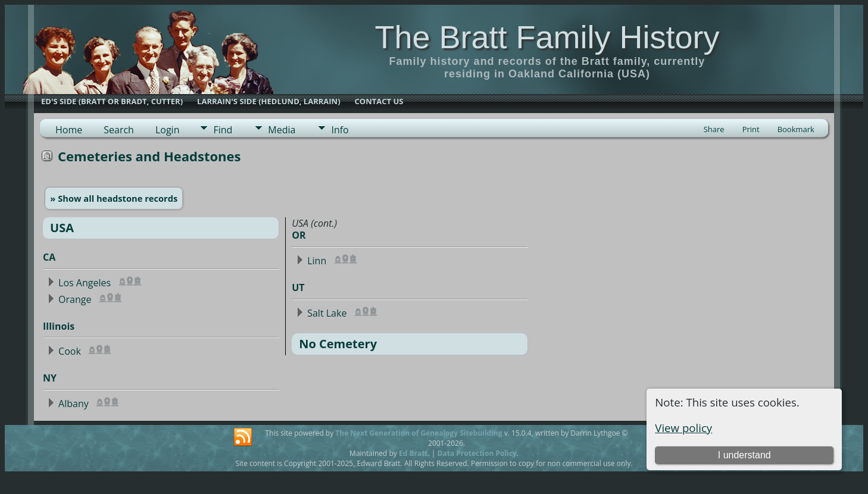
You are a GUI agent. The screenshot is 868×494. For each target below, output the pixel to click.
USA (62, 228)
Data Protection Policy (477, 453)
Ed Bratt (413, 453)
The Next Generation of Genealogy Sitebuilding (419, 433)
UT (298, 287)
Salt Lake (327, 313)
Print (751, 129)
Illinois (59, 326)
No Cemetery (338, 344)
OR (299, 235)
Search (119, 130)
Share (714, 129)
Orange (75, 299)
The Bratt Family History (547, 37)
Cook (70, 351)
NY (50, 378)
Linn (317, 261)
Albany (74, 404)
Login (168, 130)
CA (49, 257)
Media (282, 130)
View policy (683, 428)
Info (340, 130)
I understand (744, 455)
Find (223, 130)
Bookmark (796, 129)
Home (69, 130)
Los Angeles (85, 283)
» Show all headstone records (114, 198)
